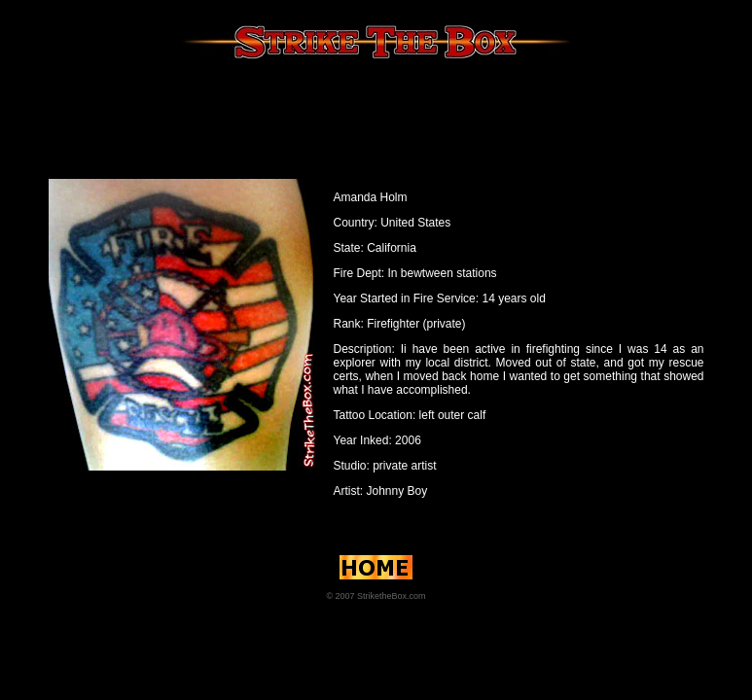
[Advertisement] (376, 116)
